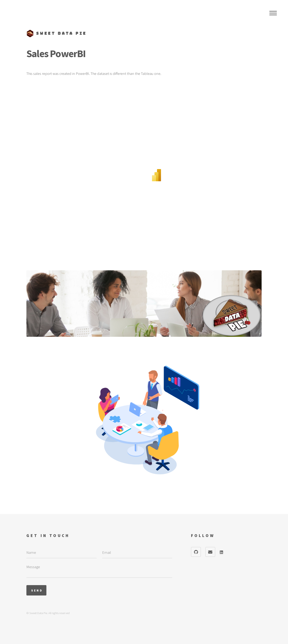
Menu (273, 13)
